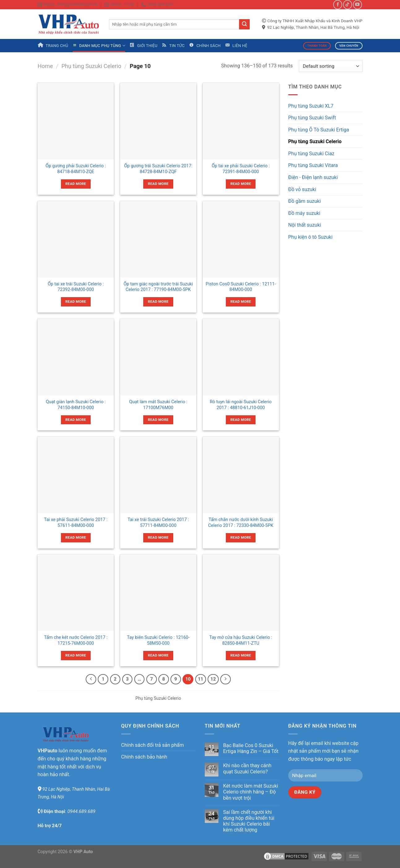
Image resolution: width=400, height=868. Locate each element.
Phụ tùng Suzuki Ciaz (312, 154)
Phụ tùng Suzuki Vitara (313, 165)
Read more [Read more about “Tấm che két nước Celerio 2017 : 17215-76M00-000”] (76, 655)
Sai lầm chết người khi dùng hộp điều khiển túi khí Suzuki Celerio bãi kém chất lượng (249, 821)
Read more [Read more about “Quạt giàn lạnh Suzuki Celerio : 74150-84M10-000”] (76, 420)
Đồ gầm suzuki (305, 201)
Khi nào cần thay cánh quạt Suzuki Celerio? (247, 768)
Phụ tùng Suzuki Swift (312, 118)
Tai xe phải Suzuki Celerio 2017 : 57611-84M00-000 (76, 523)
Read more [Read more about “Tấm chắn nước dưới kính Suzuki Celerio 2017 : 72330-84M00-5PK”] (241, 537)
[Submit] (244, 24)
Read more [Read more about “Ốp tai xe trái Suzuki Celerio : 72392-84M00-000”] (76, 301)
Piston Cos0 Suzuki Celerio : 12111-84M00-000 (241, 287)
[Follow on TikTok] (348, 4)
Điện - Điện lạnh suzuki (313, 177)
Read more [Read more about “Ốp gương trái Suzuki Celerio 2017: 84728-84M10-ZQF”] (158, 184)
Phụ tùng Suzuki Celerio (91, 66)
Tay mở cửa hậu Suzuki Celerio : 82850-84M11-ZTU (241, 640)
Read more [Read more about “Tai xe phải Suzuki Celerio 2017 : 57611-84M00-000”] (76, 537)
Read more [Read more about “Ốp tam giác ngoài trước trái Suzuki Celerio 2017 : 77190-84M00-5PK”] (158, 301)
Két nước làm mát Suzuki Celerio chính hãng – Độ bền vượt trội (250, 792)
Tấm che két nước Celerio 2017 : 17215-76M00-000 (76, 640)
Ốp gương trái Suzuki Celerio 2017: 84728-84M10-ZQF (158, 169)
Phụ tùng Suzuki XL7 (311, 106)
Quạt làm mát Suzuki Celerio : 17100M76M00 (158, 405)
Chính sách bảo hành (144, 757)
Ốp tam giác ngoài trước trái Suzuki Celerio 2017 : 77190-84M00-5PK (158, 287)
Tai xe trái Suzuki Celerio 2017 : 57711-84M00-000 (158, 523)
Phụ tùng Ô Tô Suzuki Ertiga (319, 130)
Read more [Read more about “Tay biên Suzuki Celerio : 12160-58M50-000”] (158, 655)
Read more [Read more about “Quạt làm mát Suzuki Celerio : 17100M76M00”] (158, 420)
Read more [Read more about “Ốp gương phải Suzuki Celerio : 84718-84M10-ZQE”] (76, 184)
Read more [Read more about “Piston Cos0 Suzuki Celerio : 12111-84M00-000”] (241, 301)
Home (45, 66)
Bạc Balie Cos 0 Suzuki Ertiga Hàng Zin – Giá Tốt (251, 748)
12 (213, 679)
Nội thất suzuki (305, 225)
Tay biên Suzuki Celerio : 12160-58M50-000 (158, 640)
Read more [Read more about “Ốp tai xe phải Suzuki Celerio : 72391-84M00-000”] (241, 184)
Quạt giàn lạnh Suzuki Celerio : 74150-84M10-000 (76, 405)
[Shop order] (331, 66)
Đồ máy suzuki (304, 213)
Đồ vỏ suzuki (302, 189)
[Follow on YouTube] (357, 4)
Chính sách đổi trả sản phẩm (153, 745)
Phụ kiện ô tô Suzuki (310, 237)
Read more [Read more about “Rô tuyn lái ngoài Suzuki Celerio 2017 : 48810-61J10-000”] (241, 420)
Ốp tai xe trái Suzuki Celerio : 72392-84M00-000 (76, 287)
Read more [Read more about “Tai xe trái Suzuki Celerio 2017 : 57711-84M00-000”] (158, 537)
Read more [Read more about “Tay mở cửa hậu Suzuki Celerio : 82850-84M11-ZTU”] (241, 655)
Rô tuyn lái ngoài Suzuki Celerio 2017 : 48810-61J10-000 (241, 405)
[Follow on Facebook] (338, 4)
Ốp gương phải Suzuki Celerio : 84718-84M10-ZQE (76, 169)
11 (201, 679)
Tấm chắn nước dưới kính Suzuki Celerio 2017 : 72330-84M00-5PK (241, 523)
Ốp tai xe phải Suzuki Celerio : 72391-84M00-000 (241, 169)
